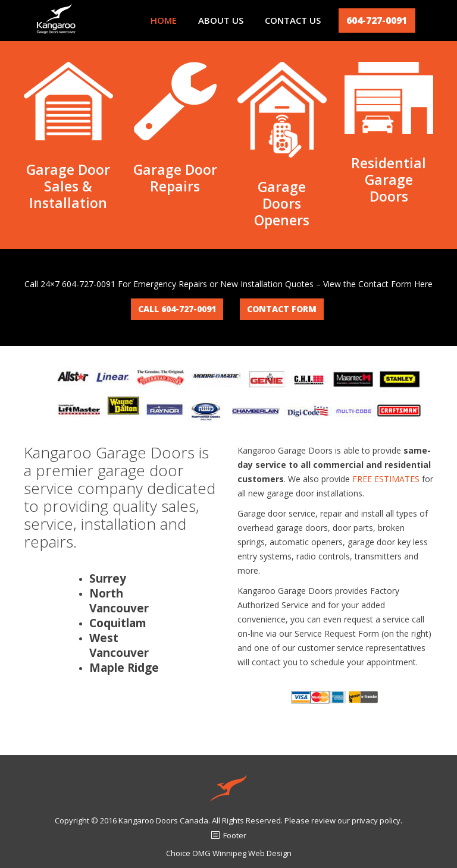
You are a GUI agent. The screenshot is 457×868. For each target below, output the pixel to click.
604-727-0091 (377, 20)
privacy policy (376, 820)
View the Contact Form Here (378, 284)
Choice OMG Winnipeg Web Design (229, 853)
